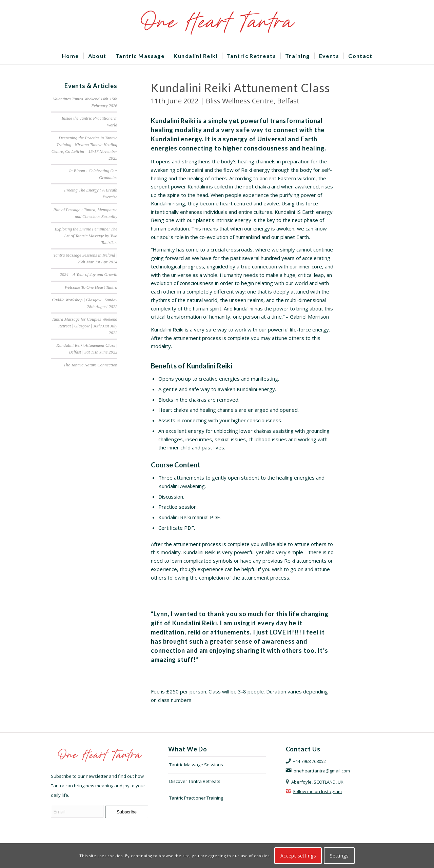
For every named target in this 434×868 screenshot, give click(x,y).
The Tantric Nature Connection (90, 365)
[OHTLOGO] (217, 24)
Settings (339, 856)
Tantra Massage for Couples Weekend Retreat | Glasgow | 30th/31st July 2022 (85, 326)
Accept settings (298, 856)
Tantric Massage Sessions (196, 765)
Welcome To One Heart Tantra (91, 287)
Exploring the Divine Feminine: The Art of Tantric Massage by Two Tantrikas (86, 236)
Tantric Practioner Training (196, 798)
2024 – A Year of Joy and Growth (88, 275)
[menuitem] (70, 56)
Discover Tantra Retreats (195, 781)
